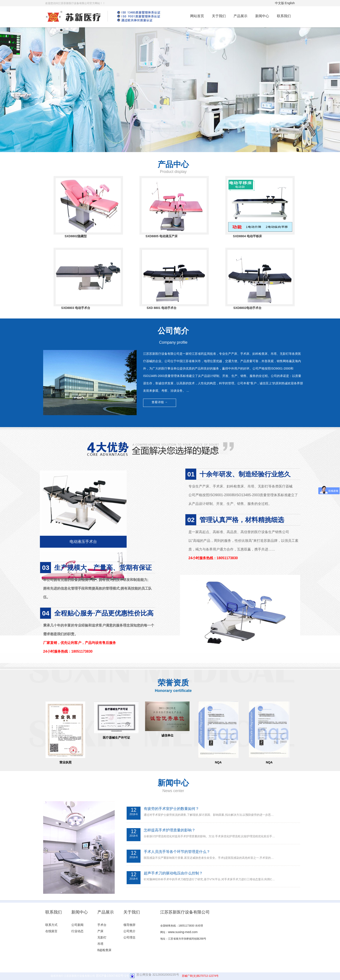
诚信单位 (167, 735)
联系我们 (284, 16)
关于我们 (219, 16)
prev (53, 93)
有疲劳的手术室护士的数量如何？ (171, 809)
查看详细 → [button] (160, 402)
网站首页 (197, 16)
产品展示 (240, 16)
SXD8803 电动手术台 (76, 308)
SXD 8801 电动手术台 (162, 308)
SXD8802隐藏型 (76, 236)
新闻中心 (262, 16)
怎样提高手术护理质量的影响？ (170, 830)
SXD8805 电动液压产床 (162, 236)
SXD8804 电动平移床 (247, 236)
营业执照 (65, 762)
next (287, 93)
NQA (218, 762)
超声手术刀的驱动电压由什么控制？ (173, 873)
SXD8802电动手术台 (247, 308)
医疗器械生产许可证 (116, 738)
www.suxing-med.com (183, 932)
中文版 (280, 3)
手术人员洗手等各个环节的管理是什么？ (177, 852)
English (290, 3)
